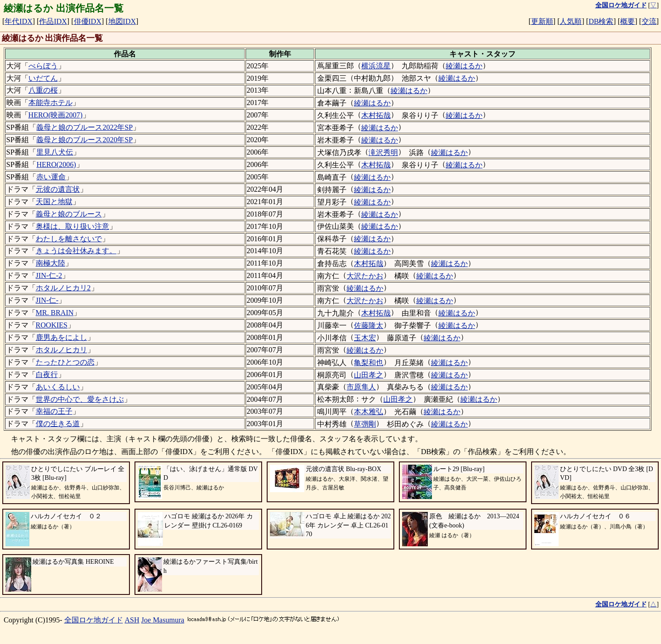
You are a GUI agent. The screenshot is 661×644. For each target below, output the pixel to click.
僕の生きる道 (58, 424)
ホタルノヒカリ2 (63, 288)
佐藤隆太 (369, 325)
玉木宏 (365, 338)
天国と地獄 (54, 202)
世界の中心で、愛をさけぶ (80, 399)
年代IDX (18, 21)
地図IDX (122, 21)
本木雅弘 (369, 412)
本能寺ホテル (50, 103)
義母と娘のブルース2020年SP (84, 140)
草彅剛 (365, 424)
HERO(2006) (56, 164)
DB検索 (601, 21)
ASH (132, 620)
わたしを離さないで (69, 239)
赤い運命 (51, 177)
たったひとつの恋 (65, 362)
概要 (627, 21)
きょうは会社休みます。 (76, 251)
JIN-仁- (47, 300)
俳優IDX (88, 21)
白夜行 (47, 375)
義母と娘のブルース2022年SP (84, 127)
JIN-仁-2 (49, 275)
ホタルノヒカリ (62, 350)
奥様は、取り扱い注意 (73, 226)
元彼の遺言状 (58, 189)
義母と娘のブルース (69, 214)
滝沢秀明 (383, 153)
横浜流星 (376, 66)
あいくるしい (58, 387)
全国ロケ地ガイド (94, 620)
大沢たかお (365, 276)
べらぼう (43, 66)
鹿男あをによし (62, 337)
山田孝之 (369, 375)
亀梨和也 (369, 363)
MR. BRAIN (55, 313)
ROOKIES (52, 325)
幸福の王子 (54, 411)
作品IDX (53, 21)
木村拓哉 (376, 115)
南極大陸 (50, 263)
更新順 (542, 21)
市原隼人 (361, 387)
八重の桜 (43, 90)
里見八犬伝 (55, 152)
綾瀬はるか (464, 66)
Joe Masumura (163, 620)
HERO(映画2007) (56, 115)
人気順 (571, 21)
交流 (649, 21)
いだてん (43, 78)
